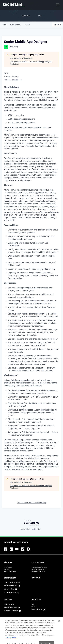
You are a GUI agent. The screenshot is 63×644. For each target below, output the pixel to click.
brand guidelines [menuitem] (37, 609)
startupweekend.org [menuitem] (10, 585)
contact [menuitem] (34, 607)
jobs (4, 25)
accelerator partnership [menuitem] (39, 567)
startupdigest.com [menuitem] (10, 593)
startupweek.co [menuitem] (9, 589)
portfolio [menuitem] (7, 569)
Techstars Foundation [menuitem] (11, 611)
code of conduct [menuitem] (9, 604)
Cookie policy (36, 529)
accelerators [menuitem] (8, 567)
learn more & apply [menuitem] (10, 571)
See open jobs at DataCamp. (21, 58)
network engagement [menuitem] (38, 569)
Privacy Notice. (11, 640)
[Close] (59, 624)
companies (15, 25)
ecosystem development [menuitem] (12, 583)
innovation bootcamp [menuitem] (38, 571)
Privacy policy (25, 529)
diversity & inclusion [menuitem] (10, 607)
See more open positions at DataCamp (31, 503)
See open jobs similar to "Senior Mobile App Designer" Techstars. (31, 63)
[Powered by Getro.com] (31, 523)
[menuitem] (58, 5)
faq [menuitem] (33, 604)
